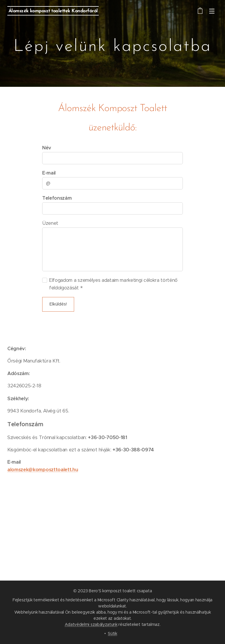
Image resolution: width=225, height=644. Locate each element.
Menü (212, 11)
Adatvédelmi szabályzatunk (91, 624)
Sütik (112, 633)
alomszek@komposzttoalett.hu (43, 470)
